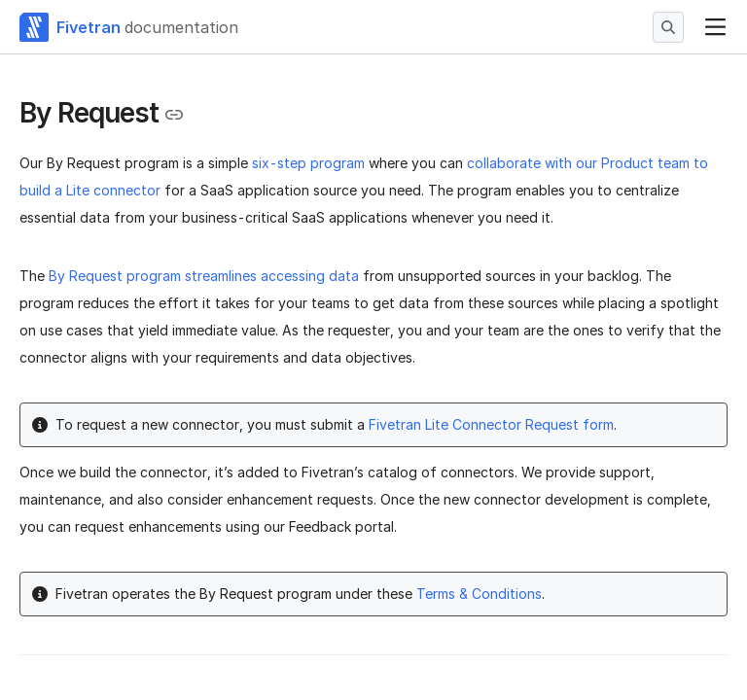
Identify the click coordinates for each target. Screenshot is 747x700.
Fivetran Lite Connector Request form (491, 424)
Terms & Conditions (479, 594)
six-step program (308, 163)
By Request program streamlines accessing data (204, 276)
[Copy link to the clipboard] (174, 115)
